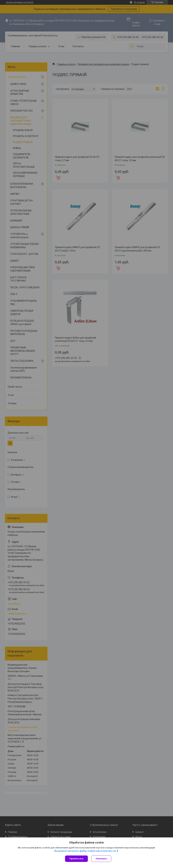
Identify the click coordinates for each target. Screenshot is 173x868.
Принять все (76, 859)
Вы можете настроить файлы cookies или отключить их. (85, 851)
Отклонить (101, 859)
